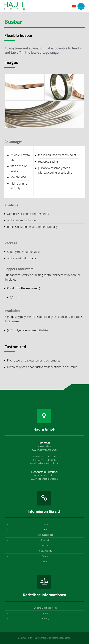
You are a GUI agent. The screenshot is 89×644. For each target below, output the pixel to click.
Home (46, 524)
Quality (46, 546)
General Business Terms (46, 608)
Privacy (46, 618)
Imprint (46, 613)
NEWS (46, 529)
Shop (46, 561)
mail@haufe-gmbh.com (48, 463)
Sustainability (46, 551)
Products (46, 540)
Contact (46, 556)
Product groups (46, 535)
